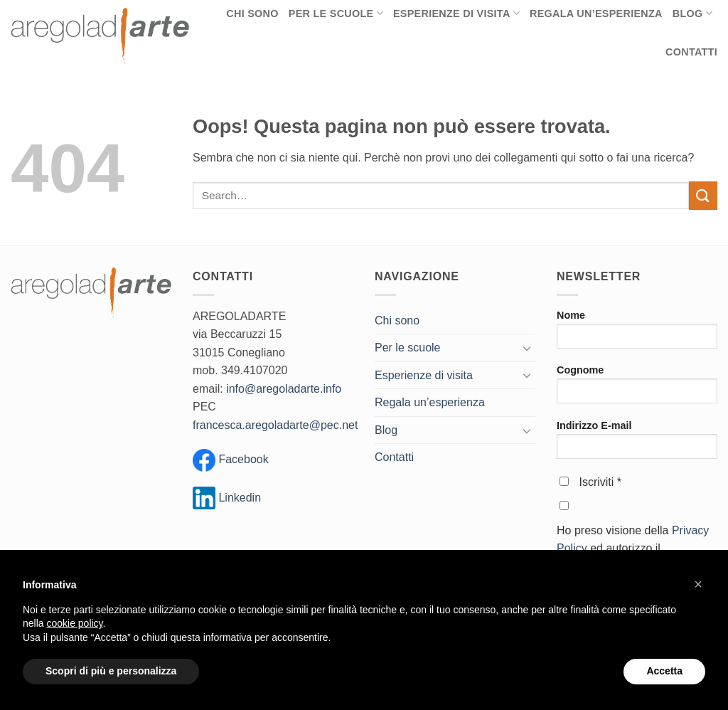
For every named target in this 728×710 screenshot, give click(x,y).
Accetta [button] (664, 671)
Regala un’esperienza (430, 402)
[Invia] (703, 195)
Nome (637, 334)
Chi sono (397, 320)
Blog (386, 430)
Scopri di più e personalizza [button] (111, 671)
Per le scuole (408, 348)
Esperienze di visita (424, 375)
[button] (698, 584)
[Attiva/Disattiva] (527, 348)
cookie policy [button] (74, 623)
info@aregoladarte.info (284, 389)
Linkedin (227, 498)
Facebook (242, 460)
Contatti (691, 52)
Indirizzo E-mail (637, 444)
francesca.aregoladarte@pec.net (275, 425)
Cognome (637, 389)
